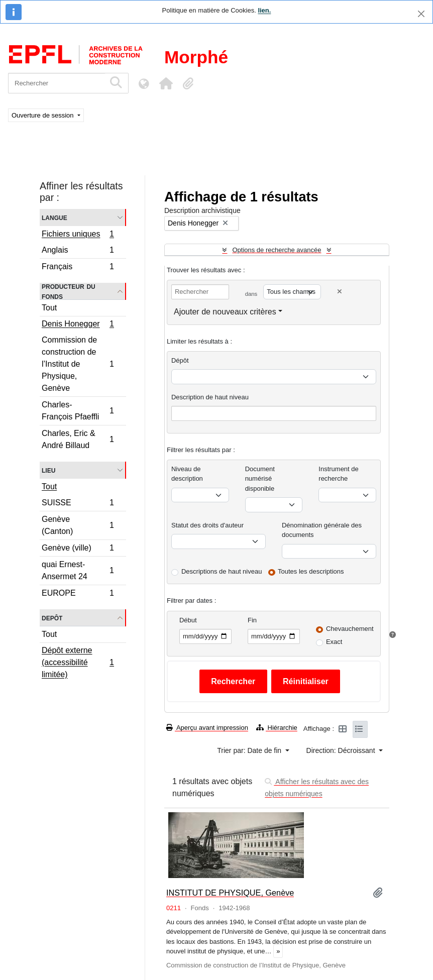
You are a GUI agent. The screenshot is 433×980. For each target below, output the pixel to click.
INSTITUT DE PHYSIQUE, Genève (230, 893)
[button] (166, 83)
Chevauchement (350, 629)
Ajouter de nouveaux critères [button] (225, 312)
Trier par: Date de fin (250, 750)
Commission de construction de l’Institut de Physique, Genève (78, 364)
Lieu (48, 470)
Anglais (78, 251)
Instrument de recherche (339, 474)
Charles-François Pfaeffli (78, 411)
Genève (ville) (78, 549)
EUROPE (78, 594)
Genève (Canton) (78, 525)
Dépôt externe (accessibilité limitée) (78, 662)
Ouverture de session (43, 115)
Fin (252, 620)
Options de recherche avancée (277, 250)
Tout (49, 308)
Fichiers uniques (78, 235)
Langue (55, 217)
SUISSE (78, 504)
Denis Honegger (78, 325)
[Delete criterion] (340, 292)
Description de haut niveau (210, 397)
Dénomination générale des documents (322, 530)
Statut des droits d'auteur (207, 525)
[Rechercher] (57, 83)
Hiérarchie (277, 728)
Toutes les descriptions (311, 571)
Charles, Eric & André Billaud (78, 439)
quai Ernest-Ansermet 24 (78, 570)
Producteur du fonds (69, 291)
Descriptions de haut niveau (222, 571)
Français (78, 268)
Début (188, 620)
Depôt (52, 618)
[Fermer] (421, 14)
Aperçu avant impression (207, 728)
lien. (264, 10)
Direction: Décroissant (342, 750)
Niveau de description (187, 474)
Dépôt (180, 360)
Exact (334, 642)
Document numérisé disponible (260, 479)
